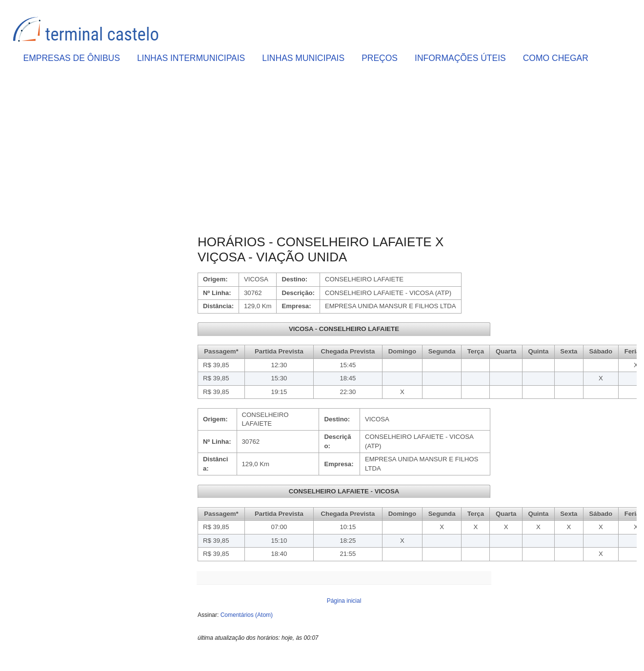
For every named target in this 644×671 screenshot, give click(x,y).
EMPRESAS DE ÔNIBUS (72, 58)
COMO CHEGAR (556, 58)
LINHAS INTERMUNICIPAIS (191, 58)
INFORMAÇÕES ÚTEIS (460, 58)
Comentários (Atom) (247, 615)
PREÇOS (380, 58)
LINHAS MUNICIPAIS (303, 58)
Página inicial (344, 601)
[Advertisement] (344, 152)
